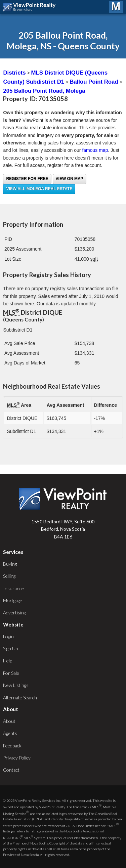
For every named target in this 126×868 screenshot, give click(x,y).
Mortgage (13, 600)
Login (8, 636)
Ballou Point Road (94, 82)
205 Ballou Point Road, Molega (44, 91)
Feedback (12, 746)
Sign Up (10, 648)
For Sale (11, 673)
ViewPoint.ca (31, 7)
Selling (9, 576)
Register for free (27, 179)
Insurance (13, 588)
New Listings (16, 685)
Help (8, 661)
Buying (10, 564)
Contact (11, 770)
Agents (10, 733)
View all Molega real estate (39, 189)
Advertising (14, 613)
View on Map (70, 179)
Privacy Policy (17, 758)
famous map (95, 150)
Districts (14, 73)
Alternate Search (20, 698)
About (9, 721)
